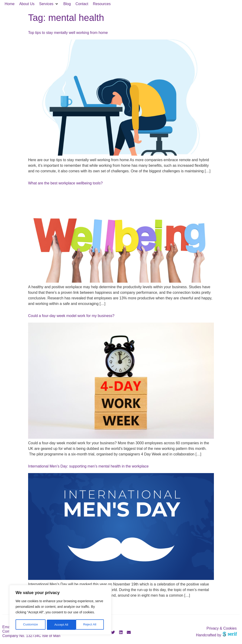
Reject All (61, 625)
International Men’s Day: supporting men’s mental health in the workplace (88, 466)
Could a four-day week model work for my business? (71, 316)
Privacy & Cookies (222, 628)
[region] (60, 610)
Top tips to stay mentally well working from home (68, 33)
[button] (49, 4)
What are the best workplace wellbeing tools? (65, 183)
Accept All (91, 625)
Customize (30, 625)
